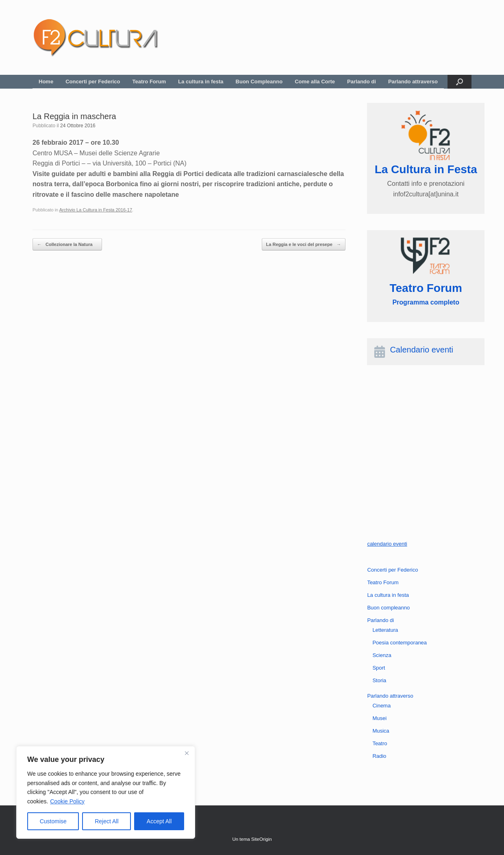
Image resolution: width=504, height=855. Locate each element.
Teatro (380, 743)
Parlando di (362, 82)
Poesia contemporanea (400, 643)
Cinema (381, 706)
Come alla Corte (315, 82)
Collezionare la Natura (67, 245)
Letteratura (385, 630)
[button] (459, 82)
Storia (379, 680)
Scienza (382, 655)
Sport (379, 668)
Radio (379, 756)
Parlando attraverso (413, 82)
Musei (379, 718)
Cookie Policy (67, 801)
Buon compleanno (388, 608)
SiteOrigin (262, 839)
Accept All (159, 821)
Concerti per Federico (93, 82)
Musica (381, 731)
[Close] (187, 753)
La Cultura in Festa (426, 169)
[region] (106, 792)
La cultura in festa (201, 82)
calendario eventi (387, 544)
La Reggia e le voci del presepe (304, 245)
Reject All (106, 821)
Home (46, 82)
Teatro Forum (149, 82)
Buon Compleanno (259, 82)
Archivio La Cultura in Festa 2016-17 (96, 210)
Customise (53, 821)
